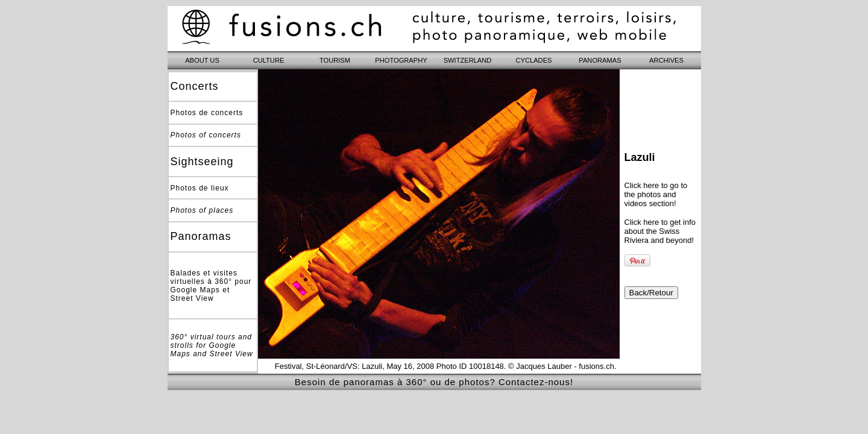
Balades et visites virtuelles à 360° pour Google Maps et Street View (211, 286)
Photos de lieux (200, 188)
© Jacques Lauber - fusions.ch (561, 366)
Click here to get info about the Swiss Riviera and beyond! (660, 231)
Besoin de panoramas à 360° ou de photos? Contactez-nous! (434, 382)
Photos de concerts (207, 113)
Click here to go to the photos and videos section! (656, 194)
